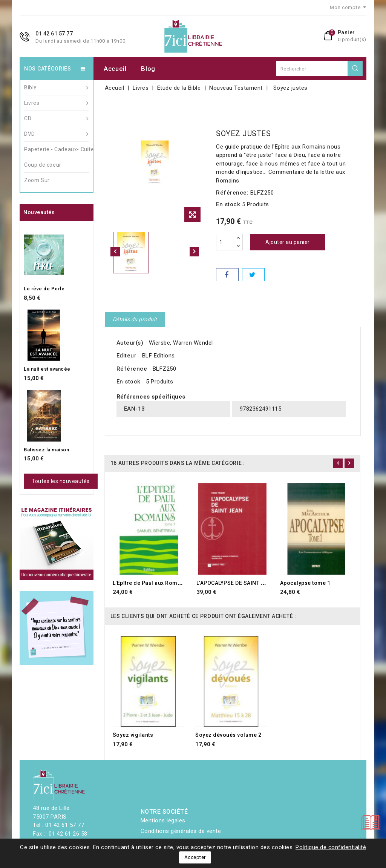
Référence (132, 369)
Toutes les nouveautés (61, 481)
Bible (57, 87)
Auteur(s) (130, 343)
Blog (148, 69)
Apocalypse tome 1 (305, 583)
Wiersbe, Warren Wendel (181, 343)
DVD (57, 134)
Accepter (195, 857)
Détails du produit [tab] (135, 319)
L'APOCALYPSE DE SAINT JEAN (236, 583)
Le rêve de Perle (44, 289)
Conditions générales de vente (181, 831)
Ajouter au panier (288, 242)
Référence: (232, 193)
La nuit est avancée (47, 369)
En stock (228, 204)
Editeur (127, 356)
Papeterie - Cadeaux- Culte (57, 149)
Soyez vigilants (133, 735)
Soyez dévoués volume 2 (228, 735)
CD (57, 118)
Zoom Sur (37, 180)
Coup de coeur (43, 165)
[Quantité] (225, 242)
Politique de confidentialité (331, 847)
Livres (57, 103)
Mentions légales (163, 820)
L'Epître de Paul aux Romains (151, 583)
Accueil (115, 69)
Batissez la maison (46, 450)
